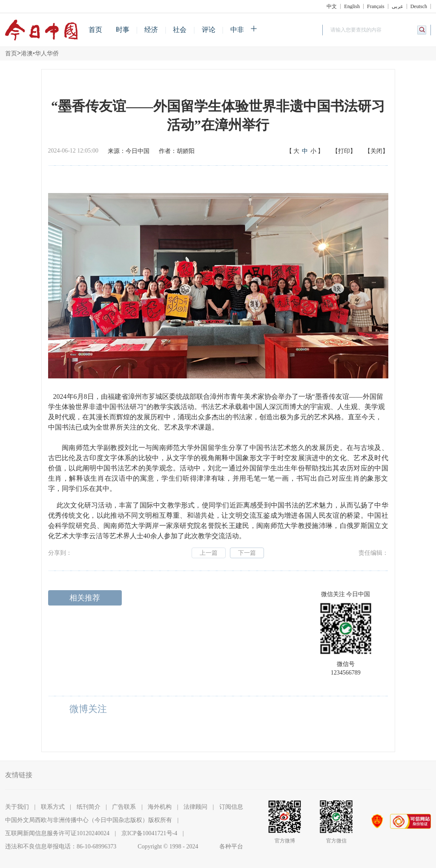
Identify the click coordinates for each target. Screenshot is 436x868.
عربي (397, 6)
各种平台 (231, 846)
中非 (237, 30)
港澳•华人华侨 (40, 53)
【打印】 (344, 151)
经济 (151, 30)
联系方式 (53, 807)
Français (376, 6)
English (352, 6)
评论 (209, 30)
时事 (123, 30)
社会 (180, 30)
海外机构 (160, 807)
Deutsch (419, 6)
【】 (305, 151)
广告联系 (124, 807)
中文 (332, 6)
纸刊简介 (89, 807)
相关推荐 (85, 598)
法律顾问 (195, 807)
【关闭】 (376, 151)
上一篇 (209, 553)
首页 (95, 30)
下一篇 (247, 553)
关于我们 (17, 807)
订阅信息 (231, 807)
